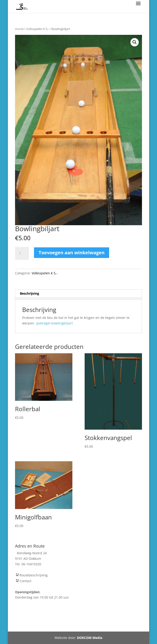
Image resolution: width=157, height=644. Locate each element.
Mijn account (84, 620)
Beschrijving (29, 293)
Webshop (34, 620)
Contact (26, 581)
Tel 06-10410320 (112, 620)
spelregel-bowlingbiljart (54, 323)
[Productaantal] (22, 253)
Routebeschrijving (34, 575)
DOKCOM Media (90, 638)
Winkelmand (57, 620)
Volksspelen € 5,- (37, 29)
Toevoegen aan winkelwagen (72, 253)
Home (19, 29)
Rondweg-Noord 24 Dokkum (76, 625)
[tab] (79, 294)
